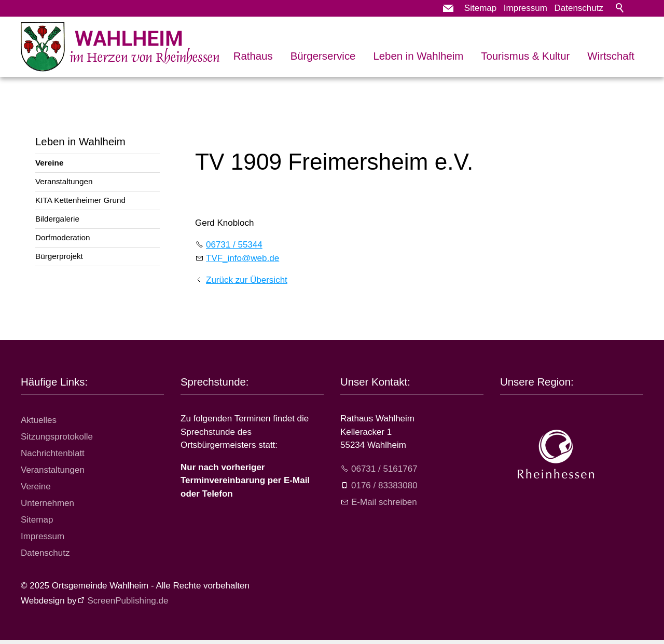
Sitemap (480, 8)
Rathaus (253, 56)
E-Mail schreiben (384, 502)
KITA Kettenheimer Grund (80, 200)
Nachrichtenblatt (53, 453)
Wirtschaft (611, 56)
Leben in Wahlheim (418, 56)
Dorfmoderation (63, 237)
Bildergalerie (57, 219)
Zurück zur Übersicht (247, 280)
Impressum (525, 8)
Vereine (49, 163)
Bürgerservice (323, 56)
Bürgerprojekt (59, 256)
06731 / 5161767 (384, 469)
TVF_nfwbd (243, 258)
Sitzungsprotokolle (57, 437)
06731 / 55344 (234, 245)
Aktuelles (39, 420)
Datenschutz (579, 8)
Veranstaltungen (64, 181)
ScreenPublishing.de (128, 601)
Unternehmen (47, 503)
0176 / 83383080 (384, 485)
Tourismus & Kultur (525, 56)
